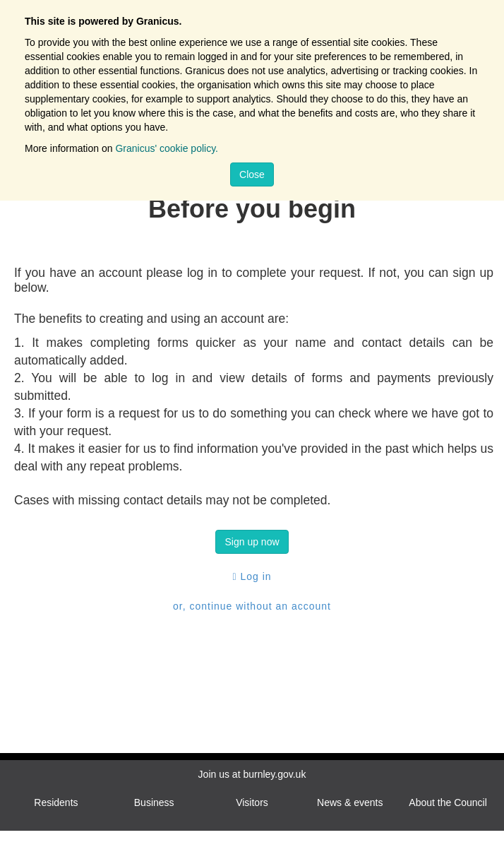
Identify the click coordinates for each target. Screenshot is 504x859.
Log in (252, 576)
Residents (56, 802)
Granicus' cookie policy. (167, 148)
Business (154, 802)
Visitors (252, 802)
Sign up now (252, 542)
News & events (350, 802)
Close (252, 174)
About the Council (448, 802)
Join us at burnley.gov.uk (252, 774)
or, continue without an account (252, 606)
